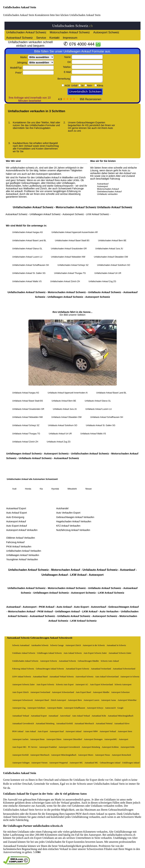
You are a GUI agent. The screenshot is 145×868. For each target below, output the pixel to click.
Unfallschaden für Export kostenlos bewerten (71, 842)
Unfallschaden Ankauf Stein (20, 7)
